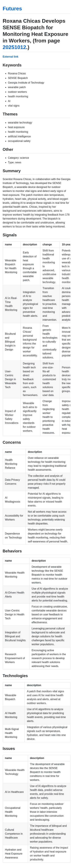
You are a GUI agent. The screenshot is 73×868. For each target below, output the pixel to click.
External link (10, 57)
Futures (12, 9)
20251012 (14, 47)
